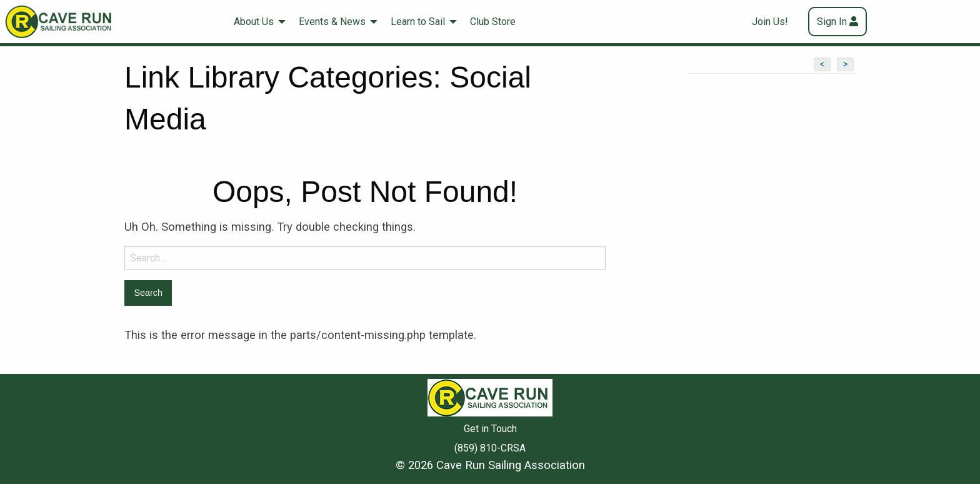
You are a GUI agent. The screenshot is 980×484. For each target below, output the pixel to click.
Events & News (332, 22)
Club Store (493, 22)
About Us (254, 22)
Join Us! (770, 22)
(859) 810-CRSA (490, 448)
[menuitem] (256, 21)
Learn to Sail (418, 22)
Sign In (832, 22)
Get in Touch (490, 429)
